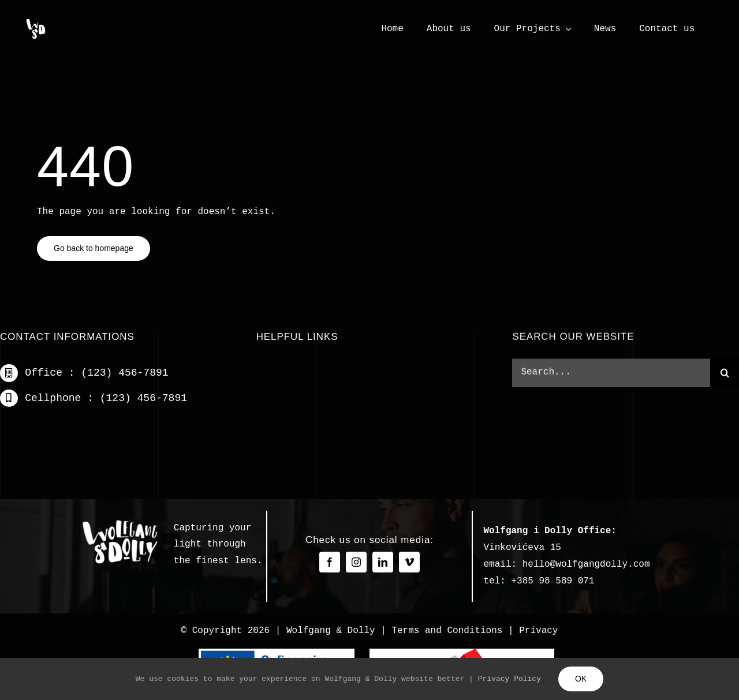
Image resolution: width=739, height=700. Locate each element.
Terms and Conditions (447, 631)
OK (581, 679)
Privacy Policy (510, 679)
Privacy (538, 631)
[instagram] (356, 562)
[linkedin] (383, 562)
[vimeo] (409, 562)
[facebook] (330, 562)
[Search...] (611, 375)
